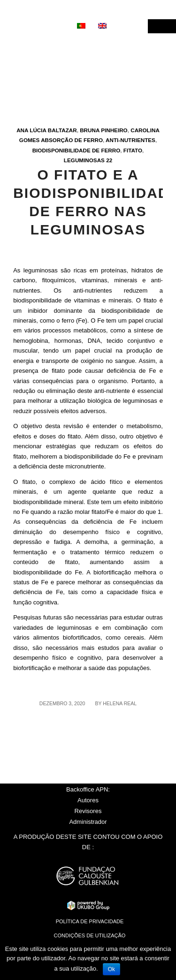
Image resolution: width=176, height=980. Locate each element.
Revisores (88, 811)
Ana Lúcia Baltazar (47, 130)
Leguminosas (84, 160)
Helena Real (120, 703)
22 (109, 160)
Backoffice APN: (88, 789)
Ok (111, 969)
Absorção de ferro (72, 140)
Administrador (88, 822)
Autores (88, 800)
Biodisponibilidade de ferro (77, 150)
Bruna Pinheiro (104, 130)
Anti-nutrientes (130, 140)
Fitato (133, 150)
